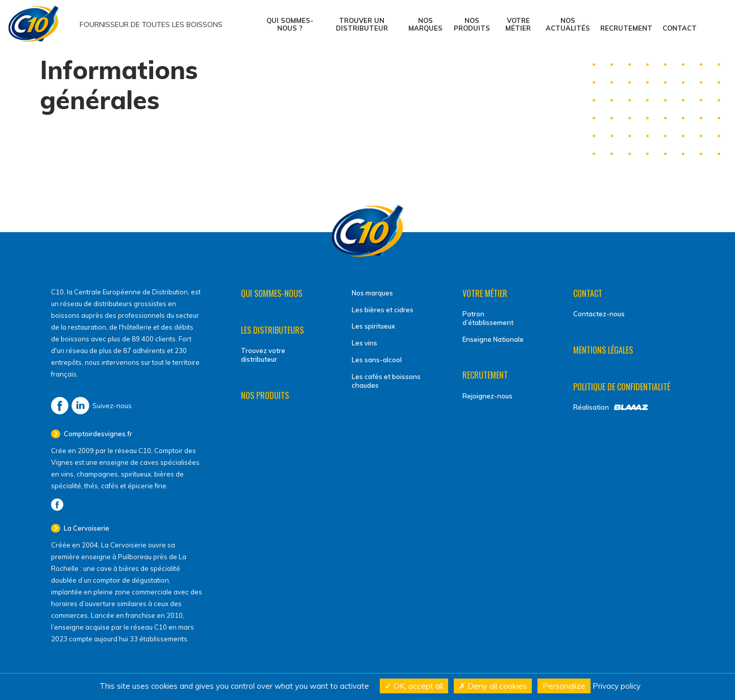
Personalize (564, 686)
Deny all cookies (493, 686)
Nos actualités (568, 24)
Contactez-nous (599, 314)
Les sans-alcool (377, 360)
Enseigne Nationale (493, 339)
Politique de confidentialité (622, 387)
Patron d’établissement (488, 318)
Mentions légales (603, 350)
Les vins (364, 343)
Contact (680, 28)
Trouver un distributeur (362, 24)
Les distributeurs (272, 330)
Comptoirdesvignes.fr (97, 434)
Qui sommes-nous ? (290, 24)
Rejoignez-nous (487, 396)
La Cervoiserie (86, 528)
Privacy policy (617, 686)
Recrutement (626, 28)
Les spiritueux (373, 326)
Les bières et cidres (383, 310)
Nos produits (472, 24)
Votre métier (518, 24)
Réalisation (591, 407)
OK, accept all (414, 686)
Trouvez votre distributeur (263, 355)
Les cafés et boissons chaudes (386, 381)
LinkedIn (80, 406)
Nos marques (425, 24)
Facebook (60, 406)
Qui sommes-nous (272, 293)
